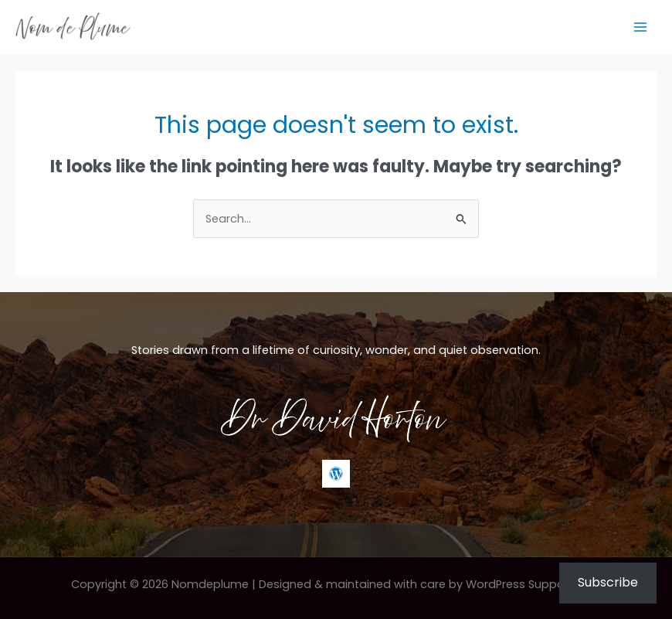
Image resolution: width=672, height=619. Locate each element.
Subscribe (608, 582)
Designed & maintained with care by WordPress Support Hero (430, 584)
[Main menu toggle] (640, 27)
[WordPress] (336, 474)
